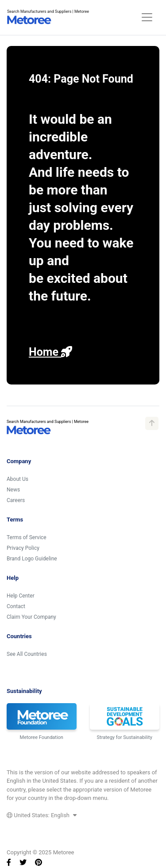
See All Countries (27, 654)
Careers (16, 500)
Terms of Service (27, 537)
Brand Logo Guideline (32, 559)
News (13, 490)
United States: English (42, 815)
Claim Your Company (31, 617)
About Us (17, 479)
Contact (16, 606)
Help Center (21, 596)
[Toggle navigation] (147, 17)
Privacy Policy (23, 548)
